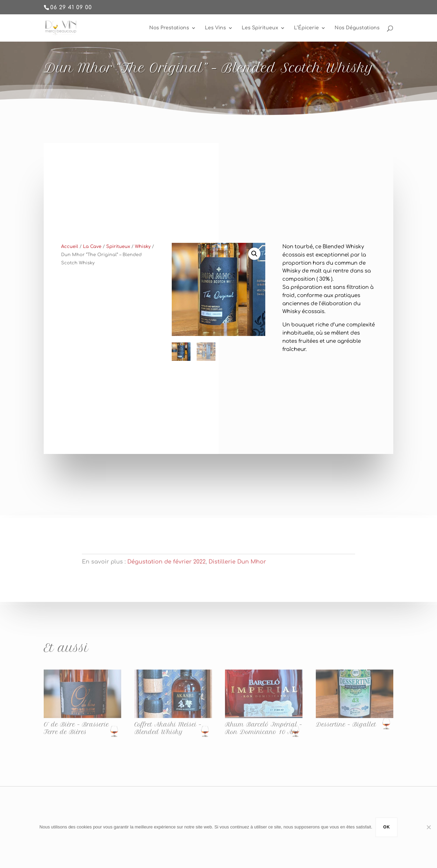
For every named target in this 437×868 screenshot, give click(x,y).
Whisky (143, 252)
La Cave (92, 252)
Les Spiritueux (260, 28)
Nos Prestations (169, 28)
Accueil (70, 252)
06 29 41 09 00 (71, 8)
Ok (386, 827)
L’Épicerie (306, 28)
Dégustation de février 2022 (166, 567)
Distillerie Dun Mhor (237, 567)
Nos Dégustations (357, 28)
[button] (254, 260)
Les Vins (215, 28)
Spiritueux (118, 252)
